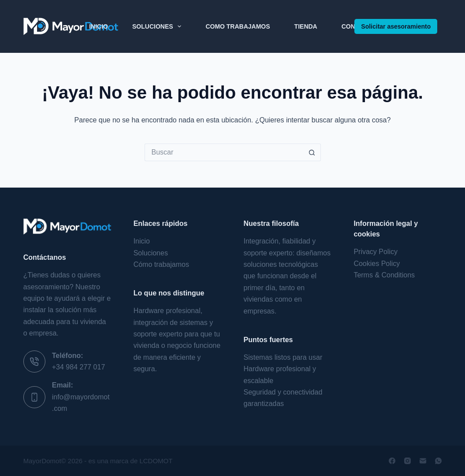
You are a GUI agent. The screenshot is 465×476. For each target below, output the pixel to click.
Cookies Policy (377, 264)
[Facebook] (392, 461)
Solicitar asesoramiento (396, 26)
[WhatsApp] (438, 461)
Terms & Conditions (384, 275)
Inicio (99, 26)
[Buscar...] (224, 152)
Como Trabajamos (238, 26)
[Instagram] (407, 461)
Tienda (306, 26)
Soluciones (158, 26)
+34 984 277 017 (79, 367)
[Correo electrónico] (423, 461)
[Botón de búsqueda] (312, 152)
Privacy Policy (376, 252)
